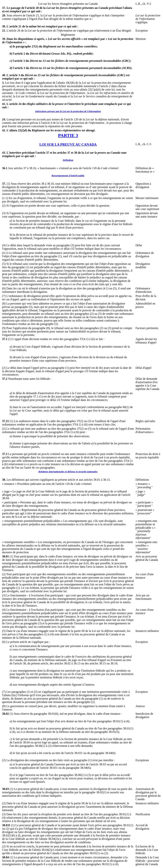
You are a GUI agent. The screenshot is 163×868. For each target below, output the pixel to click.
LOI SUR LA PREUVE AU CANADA (68, 145)
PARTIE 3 (68, 135)
